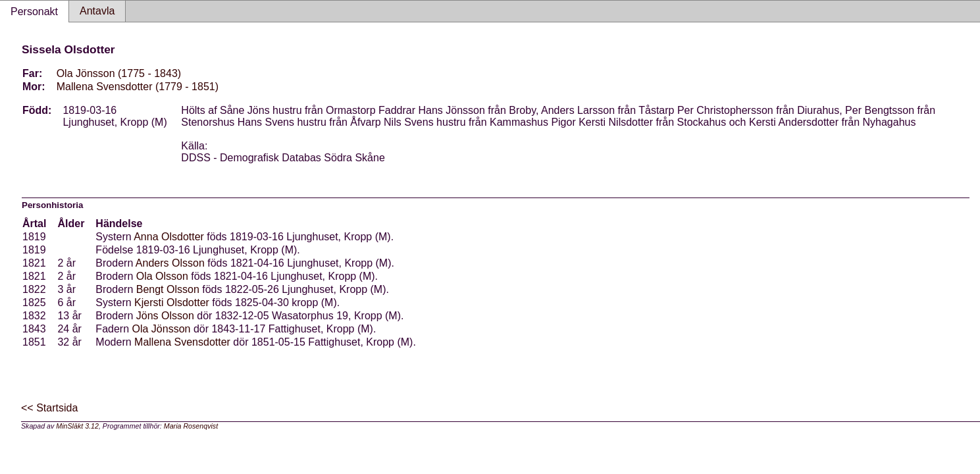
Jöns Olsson (165, 316)
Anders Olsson (170, 263)
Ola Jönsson (162, 329)
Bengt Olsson (168, 289)
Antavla (97, 11)
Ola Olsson (162, 276)
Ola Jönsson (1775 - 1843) (119, 73)
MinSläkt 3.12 (77, 426)
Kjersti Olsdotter (172, 303)
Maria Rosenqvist (191, 426)
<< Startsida (49, 408)
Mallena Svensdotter (182, 342)
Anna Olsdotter (169, 237)
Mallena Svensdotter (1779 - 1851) (138, 87)
